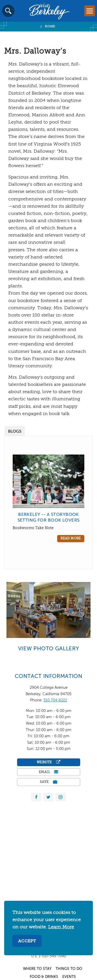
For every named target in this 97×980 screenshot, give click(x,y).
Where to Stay (37, 969)
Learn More (61, 927)
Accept (27, 941)
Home (50, 27)
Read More (71, 539)
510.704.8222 (55, 700)
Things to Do (69, 969)
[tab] (15, 431)
